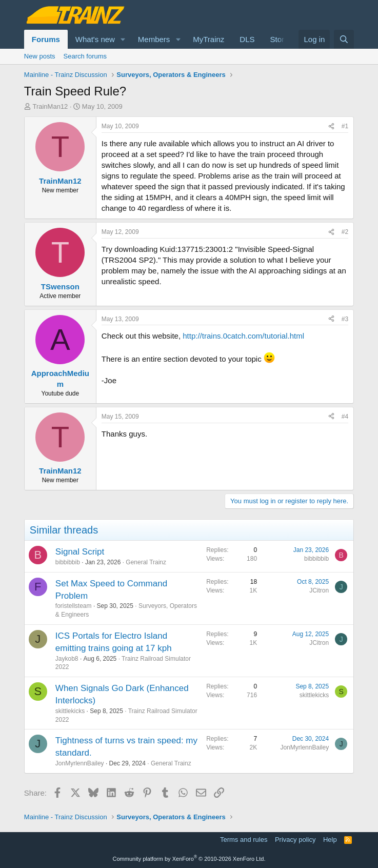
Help (330, 840)
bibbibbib (68, 562)
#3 (345, 319)
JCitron (319, 590)
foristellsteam (74, 606)
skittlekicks (70, 711)
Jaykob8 (67, 659)
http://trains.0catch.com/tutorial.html (243, 336)
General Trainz (146, 562)
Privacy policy (295, 840)
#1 (345, 126)
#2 (345, 232)
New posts (40, 56)
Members (154, 39)
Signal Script (80, 552)
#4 (345, 417)
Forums (46, 39)
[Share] (331, 126)
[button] (123, 39)
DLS (247, 39)
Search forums (85, 56)
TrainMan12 (50, 106)
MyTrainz (208, 39)
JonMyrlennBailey (80, 763)
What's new (95, 39)
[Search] (344, 39)
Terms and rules (244, 840)
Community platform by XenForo (189, 859)
